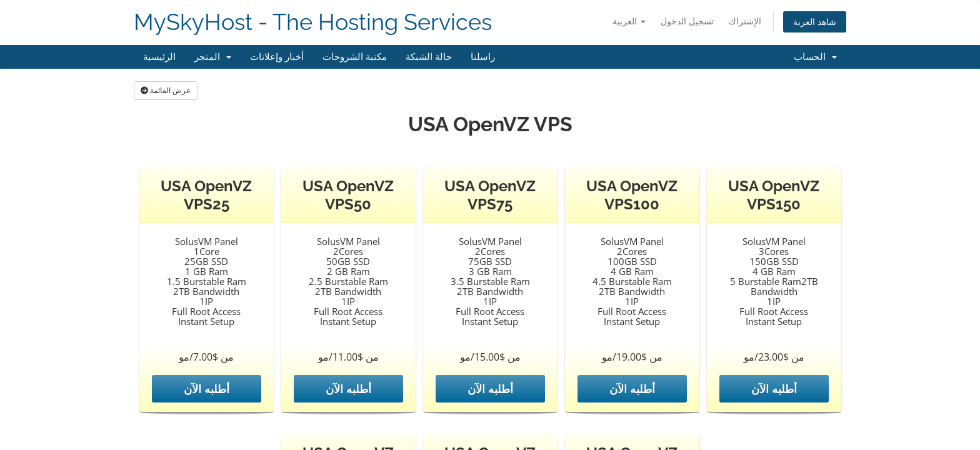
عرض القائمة (166, 90)
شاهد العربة (815, 22)
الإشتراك (745, 21)
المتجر (213, 57)
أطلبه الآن (207, 389)
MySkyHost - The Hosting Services (313, 22)
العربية (629, 21)
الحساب (815, 57)
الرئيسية (159, 57)
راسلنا (483, 57)
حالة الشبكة (429, 57)
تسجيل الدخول (687, 21)
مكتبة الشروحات (355, 57)
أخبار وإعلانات (277, 57)
